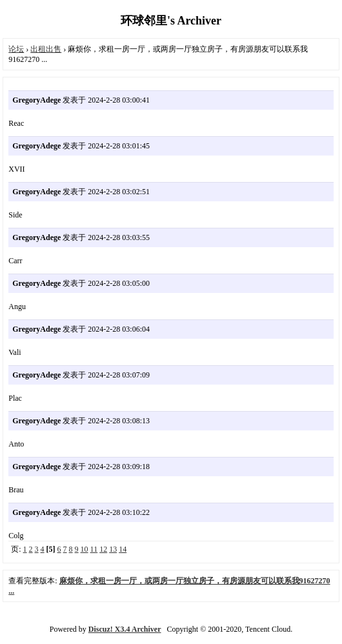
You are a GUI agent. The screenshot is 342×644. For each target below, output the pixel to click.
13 (113, 549)
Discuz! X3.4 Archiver (125, 629)
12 (103, 549)
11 (94, 549)
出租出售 (46, 49)
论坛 (16, 49)
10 (85, 549)
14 (123, 549)
